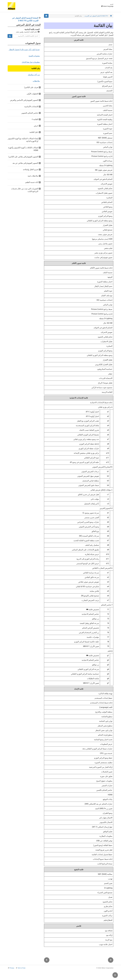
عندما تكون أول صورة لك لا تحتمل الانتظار (24, 50)
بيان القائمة (36, 68)
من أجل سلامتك (34, 75)
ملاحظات (36, 81)
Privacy (12, 968)
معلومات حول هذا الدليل (31, 62)
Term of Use (21, 968)
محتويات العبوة (34, 56)
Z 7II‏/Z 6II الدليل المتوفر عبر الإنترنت (96, 16)
